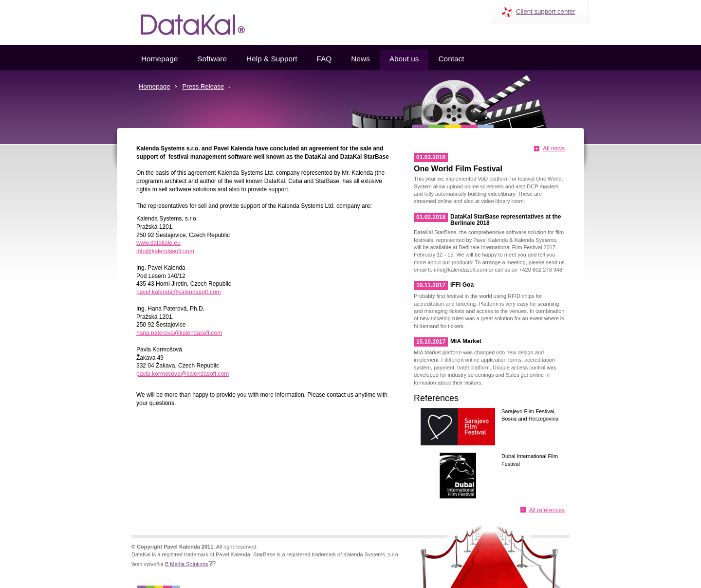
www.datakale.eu (158, 243)
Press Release (203, 86)
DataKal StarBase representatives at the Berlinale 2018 (506, 220)
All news (554, 148)
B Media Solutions (187, 564)
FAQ (324, 59)
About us (404, 59)
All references (547, 510)
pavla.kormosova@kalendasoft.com (183, 374)
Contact (451, 59)
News (360, 59)
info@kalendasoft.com (165, 251)
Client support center (546, 11)
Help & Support (272, 59)
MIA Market (466, 341)
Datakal (185, 22)
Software (212, 59)
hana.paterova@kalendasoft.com (179, 333)
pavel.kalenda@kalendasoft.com (179, 292)
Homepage (159, 59)
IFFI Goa (462, 285)
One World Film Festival (458, 169)
